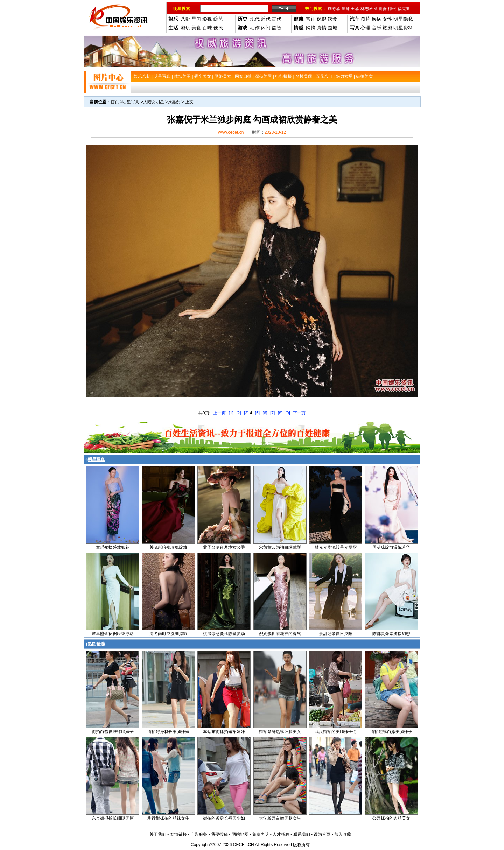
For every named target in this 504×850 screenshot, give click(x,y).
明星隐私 (403, 19)
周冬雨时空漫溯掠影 (168, 634)
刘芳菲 (334, 9)
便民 (218, 28)
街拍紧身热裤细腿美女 (280, 732)
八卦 (185, 19)
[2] (239, 413)
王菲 (355, 9)
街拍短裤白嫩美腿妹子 (391, 732)
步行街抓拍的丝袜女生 (168, 818)
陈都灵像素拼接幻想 (391, 634)
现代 (255, 19)
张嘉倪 (174, 102)
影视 (207, 19)
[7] (272, 413)
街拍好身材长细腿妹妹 (168, 732)
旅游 (387, 28)
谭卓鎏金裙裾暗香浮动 (113, 634)
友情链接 (178, 834)
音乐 (377, 28)
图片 (365, 19)
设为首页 (322, 834)
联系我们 (302, 834)
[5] (257, 413)
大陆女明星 (154, 102)
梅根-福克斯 (399, 9)
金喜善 (380, 9)
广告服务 (199, 834)
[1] (231, 413)
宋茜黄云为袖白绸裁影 (280, 547)
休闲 (266, 28)
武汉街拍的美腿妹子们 (336, 732)
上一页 (219, 413)
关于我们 (158, 834)
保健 (322, 19)
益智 (276, 28)
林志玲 (367, 9)
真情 (322, 28)
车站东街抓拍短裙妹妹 (224, 732)
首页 (115, 102)
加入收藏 (343, 834)
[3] (246, 413)
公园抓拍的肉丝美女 (391, 818)
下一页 (299, 413)
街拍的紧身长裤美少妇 (224, 818)
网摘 (311, 28)
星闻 (196, 19)
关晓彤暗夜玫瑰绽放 (168, 547)
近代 (266, 19)
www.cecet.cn (231, 132)
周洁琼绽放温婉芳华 (391, 547)
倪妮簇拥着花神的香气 (280, 634)
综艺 (218, 19)
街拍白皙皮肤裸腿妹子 (113, 732)
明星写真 (131, 102)
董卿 (345, 9)
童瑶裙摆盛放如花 (113, 547)
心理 (365, 28)
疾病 (377, 19)
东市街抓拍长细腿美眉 (113, 818)
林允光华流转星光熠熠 (336, 547)
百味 (207, 28)
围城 (332, 28)
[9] (288, 413)
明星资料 (403, 28)
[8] (280, 413)
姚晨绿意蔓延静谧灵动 (224, 634)
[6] (265, 413)
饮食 (332, 19)
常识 (311, 19)
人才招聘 (281, 834)
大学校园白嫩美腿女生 (280, 818)
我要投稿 (219, 834)
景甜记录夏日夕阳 (336, 634)
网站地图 (240, 834)
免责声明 (260, 834)
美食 (196, 28)
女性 (387, 19)
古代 (276, 19)
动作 (255, 28)
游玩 (185, 28)
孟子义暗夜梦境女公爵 (224, 547)
